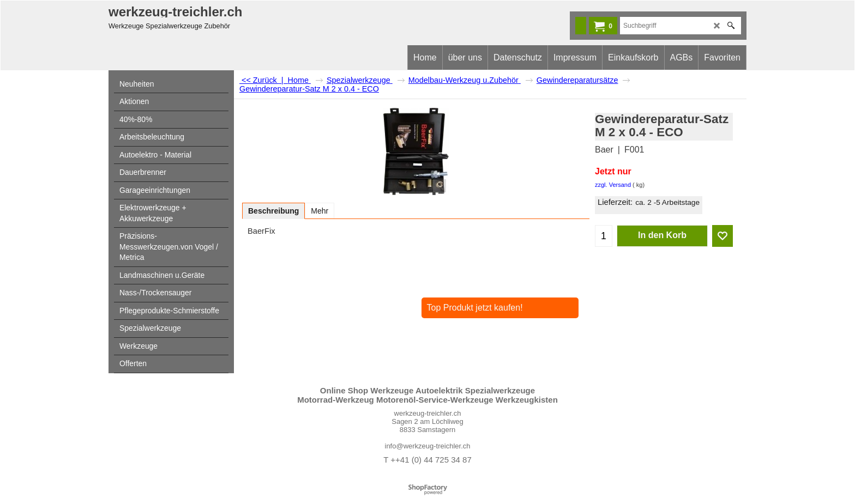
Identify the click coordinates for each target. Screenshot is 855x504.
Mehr (320, 211)
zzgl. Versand (613, 185)
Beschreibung (273, 211)
